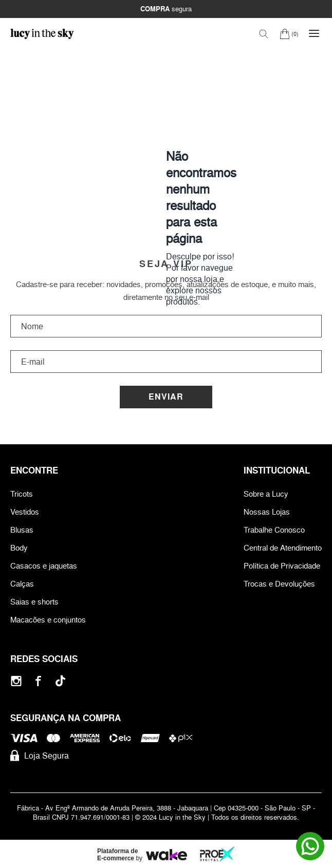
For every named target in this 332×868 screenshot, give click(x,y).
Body (19, 548)
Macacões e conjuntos (48, 620)
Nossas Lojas (267, 512)
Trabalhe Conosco (274, 530)
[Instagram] (16, 681)
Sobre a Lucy (266, 494)
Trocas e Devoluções (279, 584)
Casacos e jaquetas (44, 566)
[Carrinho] (289, 34)
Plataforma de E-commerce (117, 855)
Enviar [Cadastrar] (166, 397)
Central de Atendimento (283, 548)
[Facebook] (38, 681)
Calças (22, 584)
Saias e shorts (34, 602)
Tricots (22, 494)
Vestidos (25, 512)
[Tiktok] (60, 681)
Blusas (22, 530)
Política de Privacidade (282, 566)
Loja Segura (40, 756)
